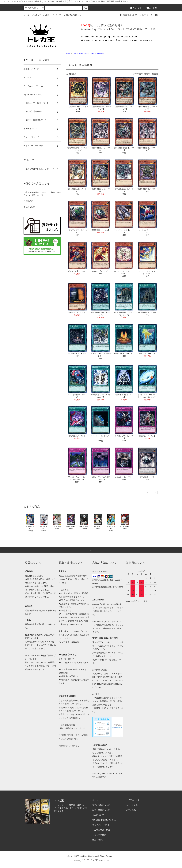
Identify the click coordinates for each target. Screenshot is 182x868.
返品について (98, 815)
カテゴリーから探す (40, 15)
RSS (94, 840)
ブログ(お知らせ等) (128, 15)
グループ (56, 15)
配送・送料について (101, 810)
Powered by (91, 861)
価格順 (147, 74)
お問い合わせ (145, 15)
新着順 (155, 74)
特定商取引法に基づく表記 (104, 820)
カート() (151, 8)
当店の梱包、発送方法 (69, 642)
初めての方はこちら (72, 15)
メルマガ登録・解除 (101, 830)
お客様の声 (28, 201)
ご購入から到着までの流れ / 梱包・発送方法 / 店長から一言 (42, 194)
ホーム (27, 15)
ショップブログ (99, 835)
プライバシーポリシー (102, 825)
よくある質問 (29, 207)
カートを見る (132, 805)
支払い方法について (101, 805)
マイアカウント (133, 800)
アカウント (135, 8)
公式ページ (107, 708)
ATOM (101, 840)
